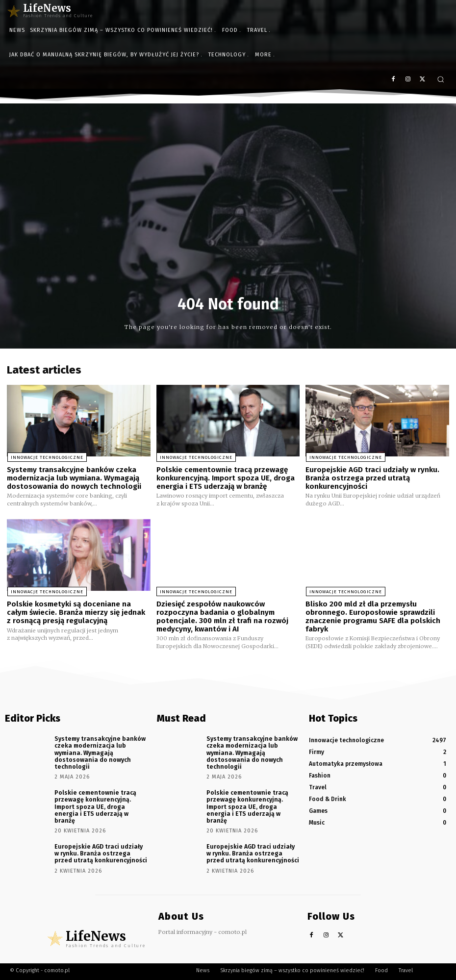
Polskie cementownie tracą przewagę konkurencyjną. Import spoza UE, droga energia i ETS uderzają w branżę (226, 478)
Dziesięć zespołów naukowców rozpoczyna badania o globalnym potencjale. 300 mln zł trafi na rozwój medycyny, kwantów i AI (222, 616)
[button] (441, 79)
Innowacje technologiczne (46, 457)
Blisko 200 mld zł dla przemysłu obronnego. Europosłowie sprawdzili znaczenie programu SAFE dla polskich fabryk (373, 616)
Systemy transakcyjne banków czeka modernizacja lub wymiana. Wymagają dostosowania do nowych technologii (74, 478)
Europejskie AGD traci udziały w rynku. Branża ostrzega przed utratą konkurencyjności (372, 478)
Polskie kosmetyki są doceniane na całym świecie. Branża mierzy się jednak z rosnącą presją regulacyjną (76, 612)
